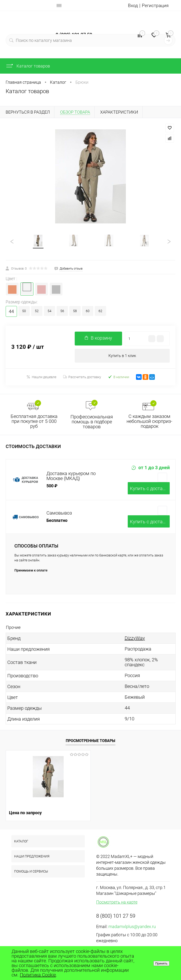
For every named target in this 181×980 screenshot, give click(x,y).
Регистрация (155, 5)
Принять (161, 963)
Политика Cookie (38, 975)
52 (37, 311)
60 (88, 311)
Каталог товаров (28, 66)
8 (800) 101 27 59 (116, 917)
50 (24, 311)
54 (49, 311)
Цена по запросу (25, 813)
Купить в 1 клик (122, 356)
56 (62, 311)
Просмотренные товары (90, 741)
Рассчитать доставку (82, 378)
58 (75, 311)
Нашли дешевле (41, 378)
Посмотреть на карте (117, 903)
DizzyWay (135, 639)
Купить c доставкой (150, 489)
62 (100, 311)
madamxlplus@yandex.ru (132, 927)
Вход (132, 5)
